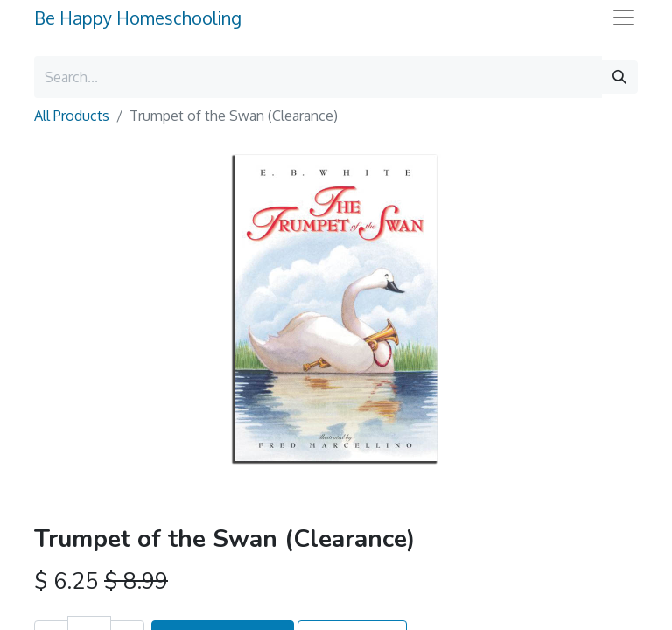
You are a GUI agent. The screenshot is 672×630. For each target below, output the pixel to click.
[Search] (619, 77)
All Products (72, 115)
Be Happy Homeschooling (138, 17)
